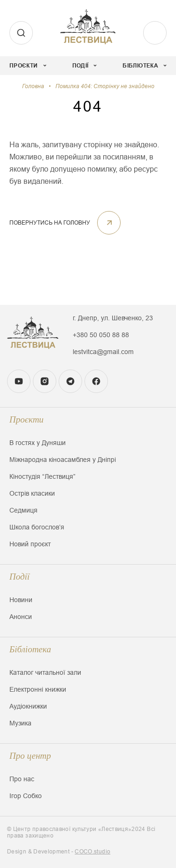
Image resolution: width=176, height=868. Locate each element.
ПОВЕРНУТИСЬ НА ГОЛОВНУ (65, 223)
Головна (33, 86)
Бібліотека (30, 649)
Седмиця (23, 510)
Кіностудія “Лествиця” (42, 476)
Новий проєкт (30, 544)
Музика (20, 723)
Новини (21, 600)
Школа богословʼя (37, 527)
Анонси (21, 617)
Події (19, 577)
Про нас (22, 779)
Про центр (30, 756)
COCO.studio (92, 852)
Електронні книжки (38, 689)
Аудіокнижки (28, 706)
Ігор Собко (26, 796)
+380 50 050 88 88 (101, 335)
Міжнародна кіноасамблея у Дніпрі (63, 460)
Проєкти (27, 419)
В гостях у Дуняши (38, 443)
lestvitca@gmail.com (103, 352)
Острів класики (32, 493)
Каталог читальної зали (45, 672)
